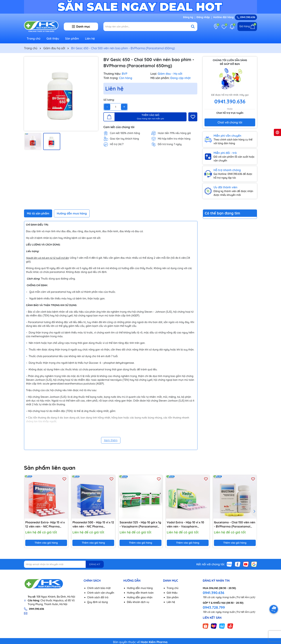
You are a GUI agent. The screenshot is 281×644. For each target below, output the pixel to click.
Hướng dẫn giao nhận (140, 597)
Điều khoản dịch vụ (138, 602)
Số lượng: (109, 100)
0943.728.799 (214, 607)
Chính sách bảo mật (99, 588)
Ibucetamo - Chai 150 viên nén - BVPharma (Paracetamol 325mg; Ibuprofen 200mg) (235, 524)
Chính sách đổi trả (98, 597)
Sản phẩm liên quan (50, 468)
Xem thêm (111, 440)
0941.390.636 (213, 593)
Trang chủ (34, 39)
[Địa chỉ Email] (64, 564)
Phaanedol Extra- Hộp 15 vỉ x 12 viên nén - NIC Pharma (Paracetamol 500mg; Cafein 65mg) (45, 524)
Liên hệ (90, 39)
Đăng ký (188, 17)
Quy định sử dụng (98, 602)
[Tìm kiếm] (193, 27)
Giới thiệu (53, 39)
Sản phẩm (72, 39)
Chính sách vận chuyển (101, 593)
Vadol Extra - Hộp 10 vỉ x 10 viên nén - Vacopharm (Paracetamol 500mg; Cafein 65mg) (187, 524)
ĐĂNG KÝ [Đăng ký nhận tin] (95, 564)
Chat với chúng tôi (230, 122)
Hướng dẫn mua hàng (140, 588)
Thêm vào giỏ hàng (46, 543)
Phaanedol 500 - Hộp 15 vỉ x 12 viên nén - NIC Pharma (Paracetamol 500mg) (93, 524)
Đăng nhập (203, 17)
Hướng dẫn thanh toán (140, 593)
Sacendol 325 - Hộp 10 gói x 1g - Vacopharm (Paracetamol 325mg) (140, 524)
